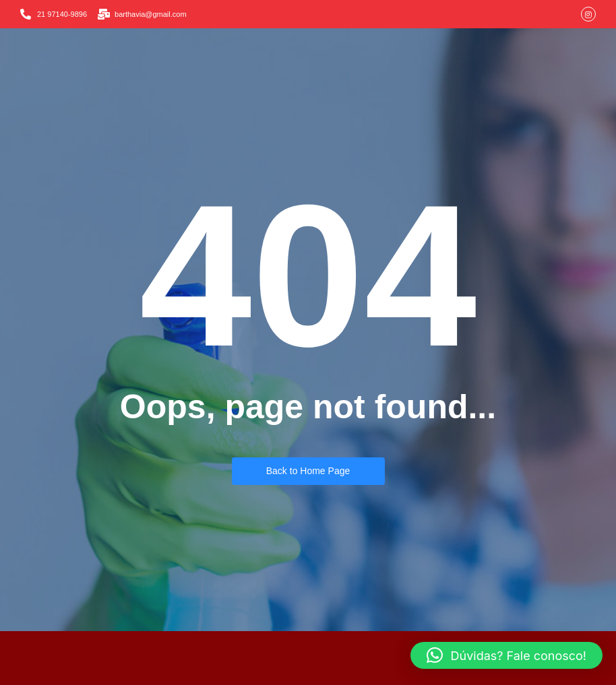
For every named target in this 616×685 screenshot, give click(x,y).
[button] (506, 655)
